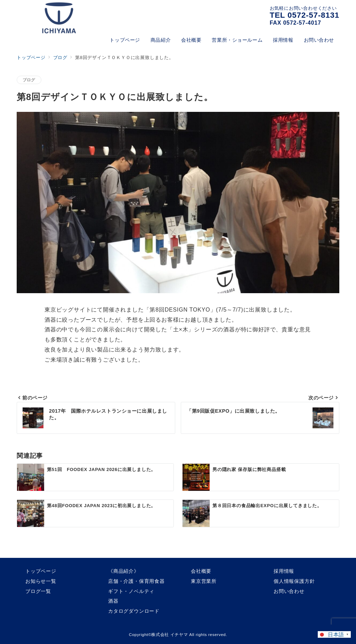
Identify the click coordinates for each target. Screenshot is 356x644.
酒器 (113, 601)
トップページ (41, 571)
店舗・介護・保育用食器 (136, 581)
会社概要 (201, 571)
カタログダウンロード (134, 611)
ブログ (29, 80)
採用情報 (284, 571)
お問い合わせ (289, 591)
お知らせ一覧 (41, 581)
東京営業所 (204, 581)
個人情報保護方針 (294, 581)
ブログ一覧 (38, 591)
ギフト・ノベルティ (131, 591)
